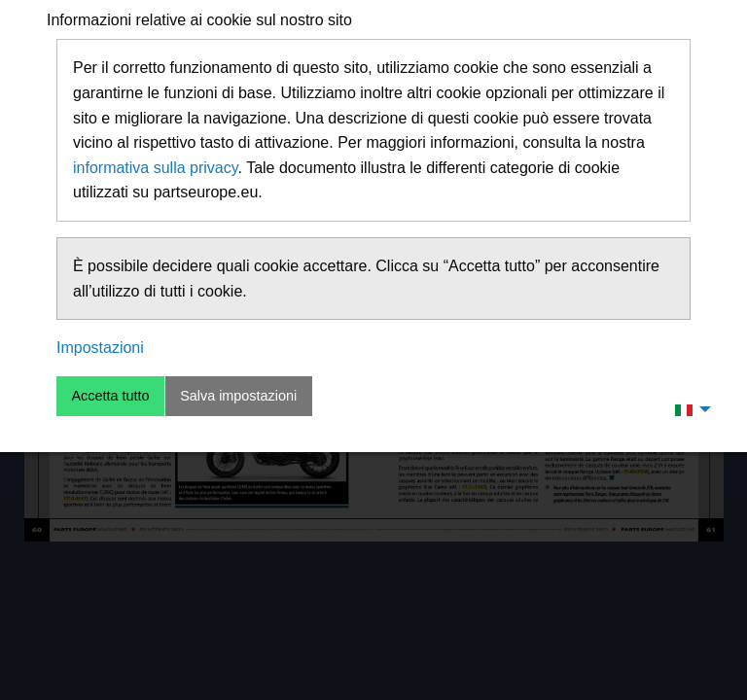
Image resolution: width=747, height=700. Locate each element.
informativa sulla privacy (156, 168)
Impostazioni (100, 348)
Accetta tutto (110, 396)
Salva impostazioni (238, 396)
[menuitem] (688, 409)
